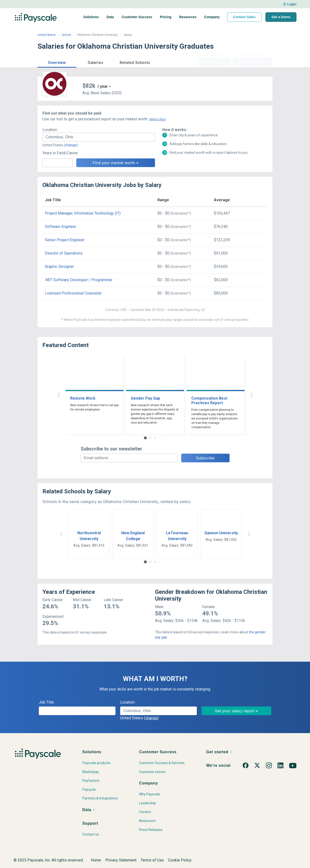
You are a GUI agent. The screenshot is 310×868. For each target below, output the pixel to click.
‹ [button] (59, 394)
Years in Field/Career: (61, 153)
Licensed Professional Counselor (73, 293)
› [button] (251, 394)
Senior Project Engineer (65, 240)
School (66, 35)
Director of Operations (64, 253)
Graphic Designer (59, 267)
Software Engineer (60, 227)
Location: (50, 130)
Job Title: (47, 702)
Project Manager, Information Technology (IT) (83, 213)
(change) (71, 145)
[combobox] (99, 137)
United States (47, 35)
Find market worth (253, 62)
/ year (103, 86)
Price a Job (214, 62)
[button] (57, 62)
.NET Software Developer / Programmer (79, 280)
